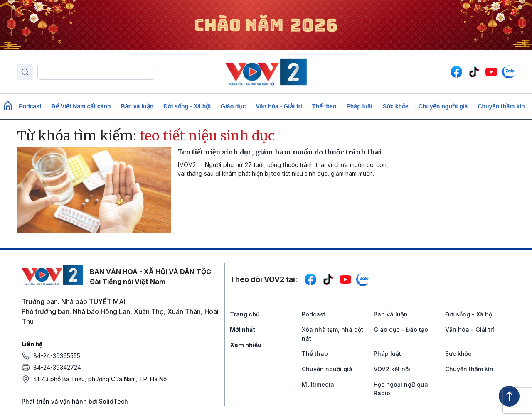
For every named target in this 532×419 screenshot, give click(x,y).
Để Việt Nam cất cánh (81, 106)
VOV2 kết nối (392, 369)
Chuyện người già (443, 106)
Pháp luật (359, 106)
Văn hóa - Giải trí (279, 106)
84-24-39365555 (57, 356)
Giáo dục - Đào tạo (401, 330)
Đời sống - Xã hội (187, 106)
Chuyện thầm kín (501, 106)
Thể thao (324, 106)
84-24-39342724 (57, 367)
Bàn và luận (137, 106)
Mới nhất (243, 330)
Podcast (30, 106)
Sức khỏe (396, 106)
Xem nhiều (246, 345)
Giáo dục (233, 106)
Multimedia (318, 384)
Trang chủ (245, 314)
